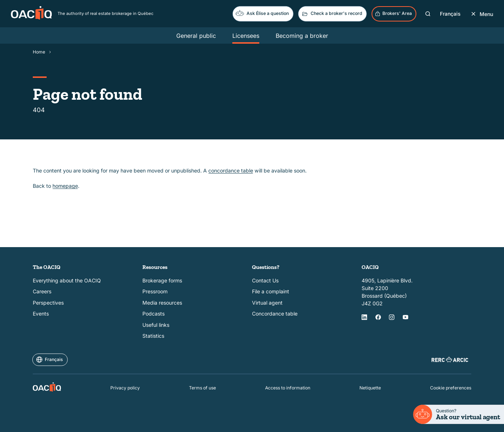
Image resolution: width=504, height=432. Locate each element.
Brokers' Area (393, 13)
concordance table (231, 171)
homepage (65, 186)
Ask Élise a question (262, 13)
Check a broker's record (332, 14)
